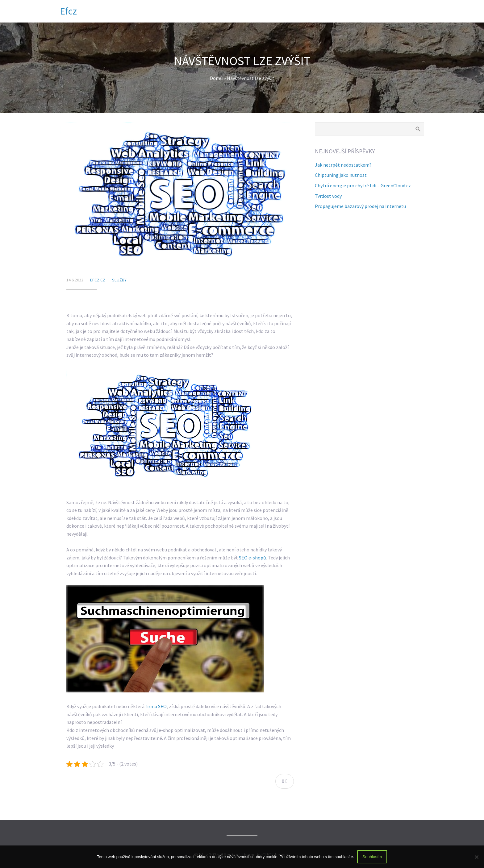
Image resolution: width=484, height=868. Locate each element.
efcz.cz (98, 280)
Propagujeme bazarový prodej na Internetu (360, 206)
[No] (476, 857)
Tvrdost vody (328, 196)
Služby (119, 280)
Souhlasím (372, 857)
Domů (216, 78)
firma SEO (156, 706)
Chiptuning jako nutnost (341, 175)
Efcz (68, 11)
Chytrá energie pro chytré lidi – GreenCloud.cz (363, 185)
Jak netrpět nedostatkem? (343, 165)
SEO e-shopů (252, 558)
